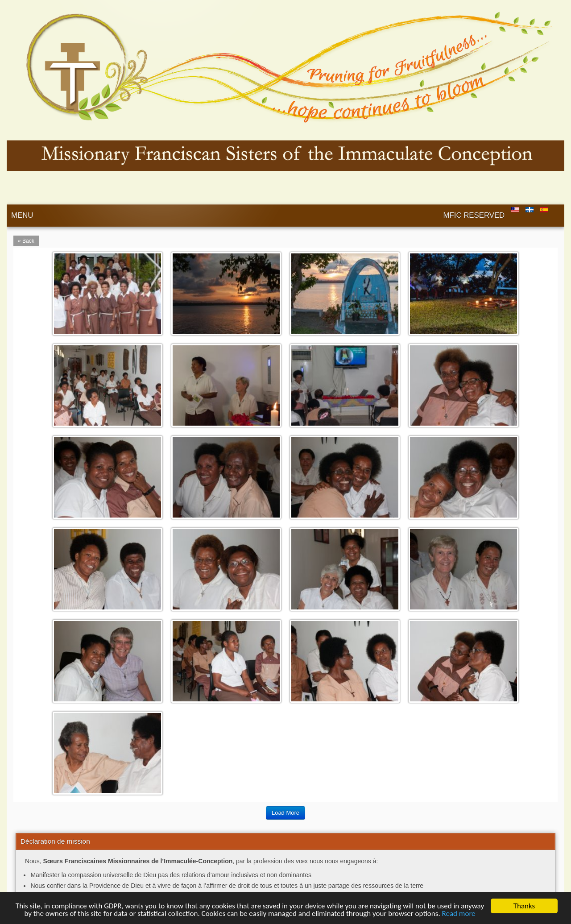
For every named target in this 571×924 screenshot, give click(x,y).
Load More (285, 813)
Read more (459, 914)
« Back (26, 241)
